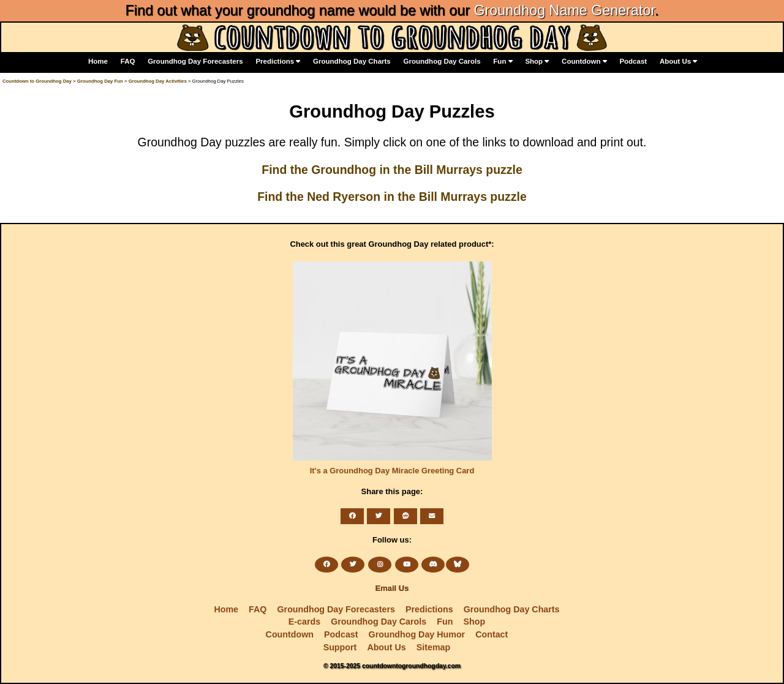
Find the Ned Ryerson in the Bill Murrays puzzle (392, 197)
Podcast (633, 61)
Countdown (584, 62)
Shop (537, 62)
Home (98, 61)
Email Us (392, 588)
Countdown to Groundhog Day (37, 81)
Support (340, 647)
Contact (492, 634)
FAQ (128, 61)
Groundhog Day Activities (158, 81)
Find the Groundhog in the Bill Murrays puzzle (392, 170)
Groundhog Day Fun (100, 81)
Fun (503, 62)
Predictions (278, 62)
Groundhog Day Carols (442, 61)
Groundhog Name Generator (564, 10)
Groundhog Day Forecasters (195, 61)
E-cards (304, 622)
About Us (678, 62)
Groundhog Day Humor (417, 634)
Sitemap (433, 647)
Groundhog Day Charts (352, 61)
